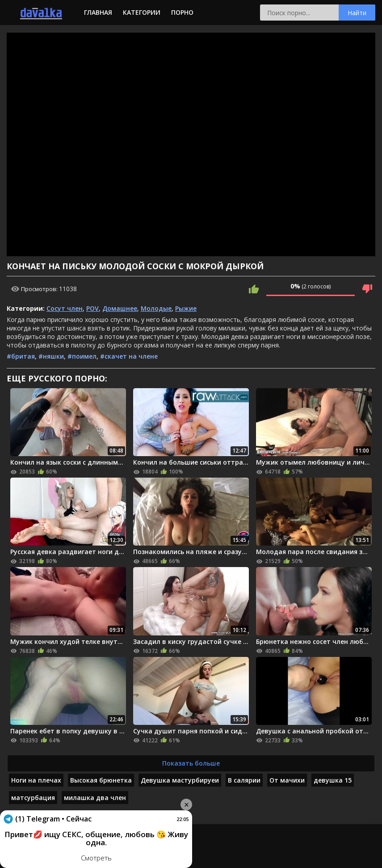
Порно (182, 12)
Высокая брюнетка (101, 780)
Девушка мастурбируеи (180, 780)
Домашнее (120, 308)
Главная (98, 12)
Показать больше (191, 763)
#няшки (51, 356)
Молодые (156, 308)
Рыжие (186, 308)
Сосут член (65, 308)
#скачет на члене (129, 356)
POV (92, 308)
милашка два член (95, 798)
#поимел (82, 356)
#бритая (21, 356)
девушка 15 (333, 780)
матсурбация (33, 798)
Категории (142, 12)
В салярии (244, 780)
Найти (357, 13)
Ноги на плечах (36, 780)
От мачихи (287, 780)
